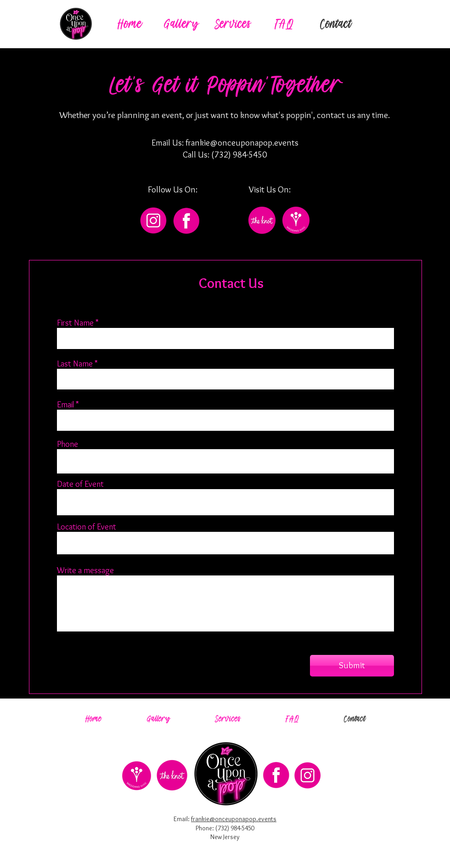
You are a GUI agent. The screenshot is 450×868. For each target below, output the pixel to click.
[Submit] (352, 666)
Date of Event (80, 484)
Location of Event (87, 527)
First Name (75, 323)
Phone (67, 444)
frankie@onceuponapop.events (242, 143)
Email (65, 405)
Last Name (75, 364)
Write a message (85, 570)
